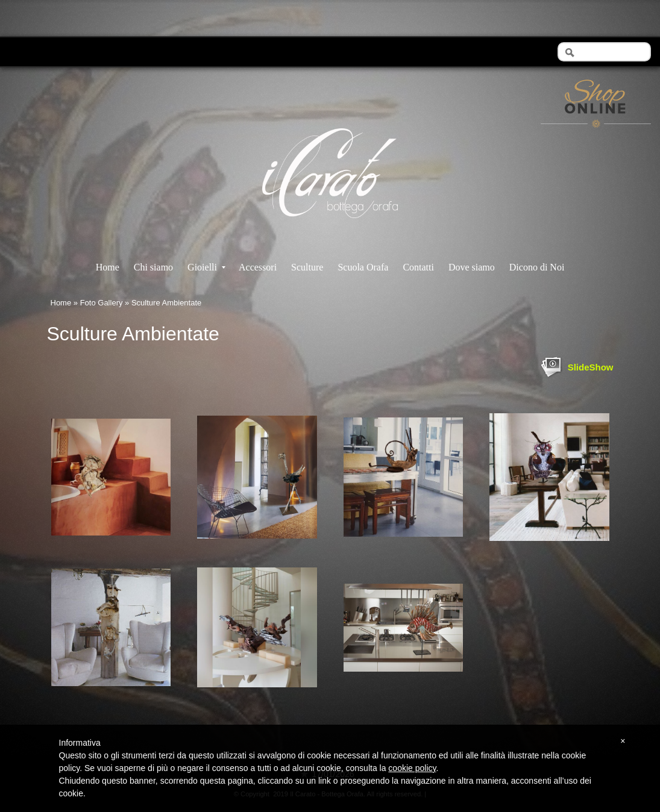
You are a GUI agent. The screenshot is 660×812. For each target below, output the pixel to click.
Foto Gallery (102, 303)
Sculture (307, 267)
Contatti (418, 267)
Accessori (258, 267)
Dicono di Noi (537, 267)
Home (108, 267)
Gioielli (206, 267)
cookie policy (412, 768)
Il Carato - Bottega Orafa (330, 229)
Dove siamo (472, 267)
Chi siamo (153, 267)
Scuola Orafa (363, 267)
